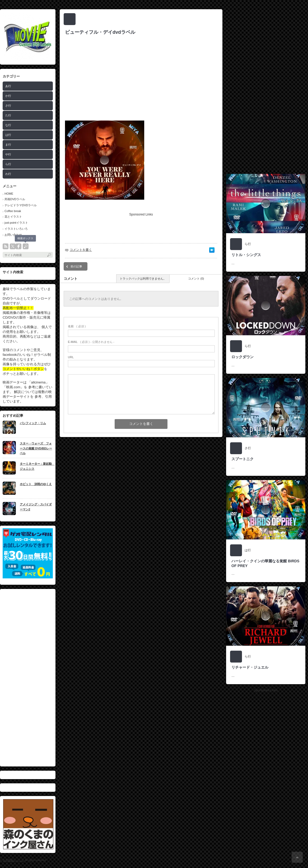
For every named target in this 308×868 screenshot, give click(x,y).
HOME (9, 194)
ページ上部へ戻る (297, 857)
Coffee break (13, 211)
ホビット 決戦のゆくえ (36, 484)
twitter (13, 246)
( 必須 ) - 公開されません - (91, 342)
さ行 (8, 105)
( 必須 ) (77, 326)
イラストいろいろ (16, 229)
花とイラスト (13, 217)
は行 (8, 135)
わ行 (8, 174)
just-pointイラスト (16, 223)
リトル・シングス (246, 255)
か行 (8, 96)
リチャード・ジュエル (250, 667)
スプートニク (242, 459)
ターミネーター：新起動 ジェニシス (36, 466)
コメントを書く (81, 250)
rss (6, 246)
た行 (8, 115)
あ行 (8, 86)
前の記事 (76, 266)
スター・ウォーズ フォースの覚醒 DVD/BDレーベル (36, 448)
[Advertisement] (28, 678)
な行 (8, 125)
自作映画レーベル (13, 860)
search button (26, 246)
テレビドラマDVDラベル (21, 205)
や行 (8, 154)
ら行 (8, 164)
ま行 (8, 145)
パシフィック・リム (33, 423)
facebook (18, 246)
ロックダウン (242, 357)
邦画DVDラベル (15, 199)
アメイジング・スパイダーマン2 (36, 507)
